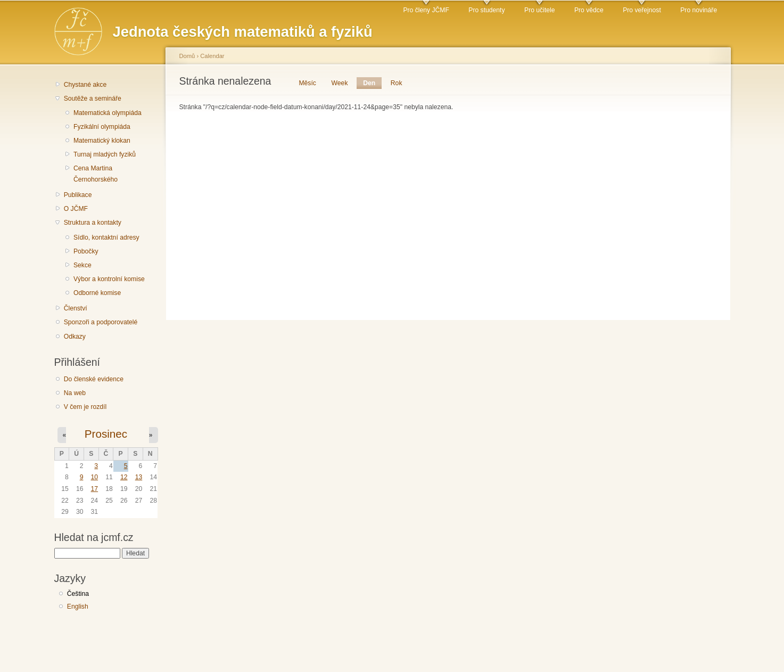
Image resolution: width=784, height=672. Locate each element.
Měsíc (307, 83)
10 (95, 477)
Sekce (82, 265)
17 (95, 489)
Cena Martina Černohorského (96, 174)
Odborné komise (97, 293)
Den (372, 83)
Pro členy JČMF (426, 10)
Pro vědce (589, 10)
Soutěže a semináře (93, 99)
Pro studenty (486, 10)
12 (124, 477)
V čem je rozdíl (85, 407)
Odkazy (75, 337)
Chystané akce (85, 85)
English (78, 607)
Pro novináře (699, 10)
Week (340, 83)
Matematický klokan (102, 141)
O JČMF (76, 209)
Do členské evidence (94, 379)
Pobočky (86, 251)
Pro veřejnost (642, 10)
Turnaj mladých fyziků (105, 154)
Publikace (78, 195)
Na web (75, 393)
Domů (187, 56)
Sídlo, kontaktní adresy (106, 237)
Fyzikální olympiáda (102, 127)
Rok (397, 83)
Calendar (212, 56)
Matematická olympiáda (108, 113)
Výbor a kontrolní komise (109, 279)
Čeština (78, 594)
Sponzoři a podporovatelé (101, 322)
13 (139, 477)
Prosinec (106, 434)
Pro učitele (539, 10)
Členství (76, 308)
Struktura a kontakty (93, 223)
